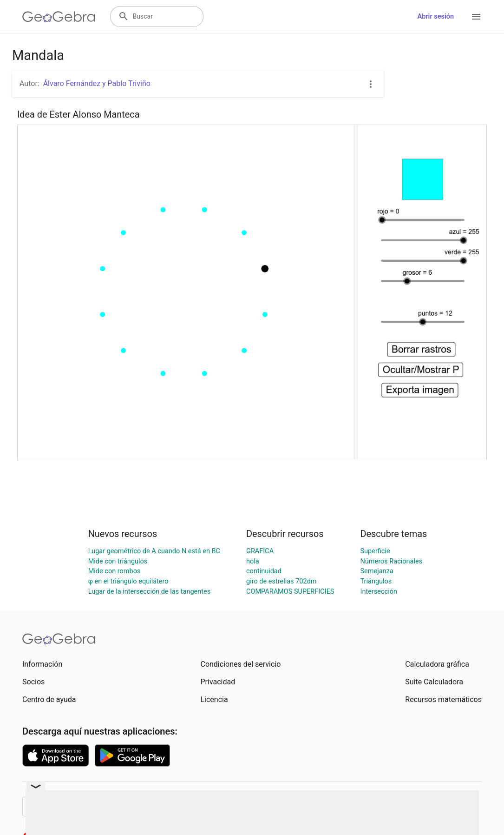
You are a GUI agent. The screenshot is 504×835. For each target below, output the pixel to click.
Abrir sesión (436, 17)
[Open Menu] (476, 17)
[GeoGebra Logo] (59, 17)
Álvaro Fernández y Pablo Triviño (97, 83)
